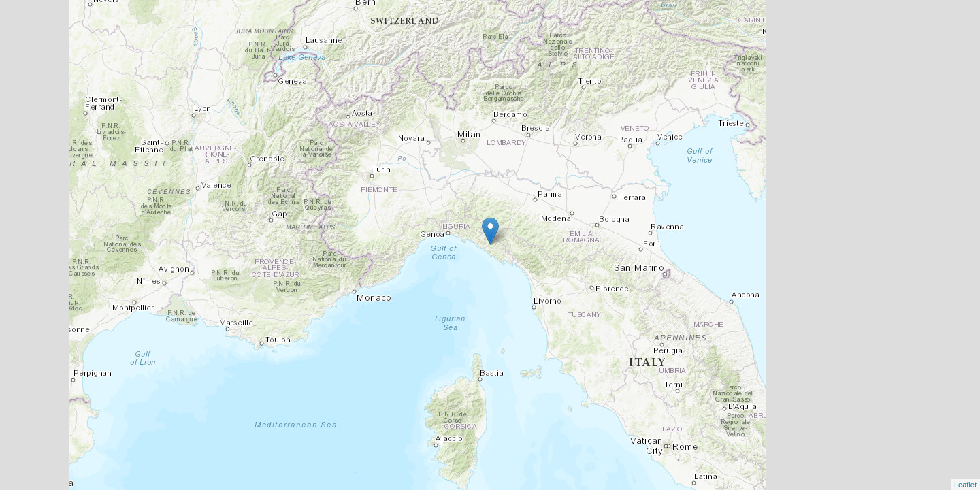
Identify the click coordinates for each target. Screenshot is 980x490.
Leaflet (965, 485)
